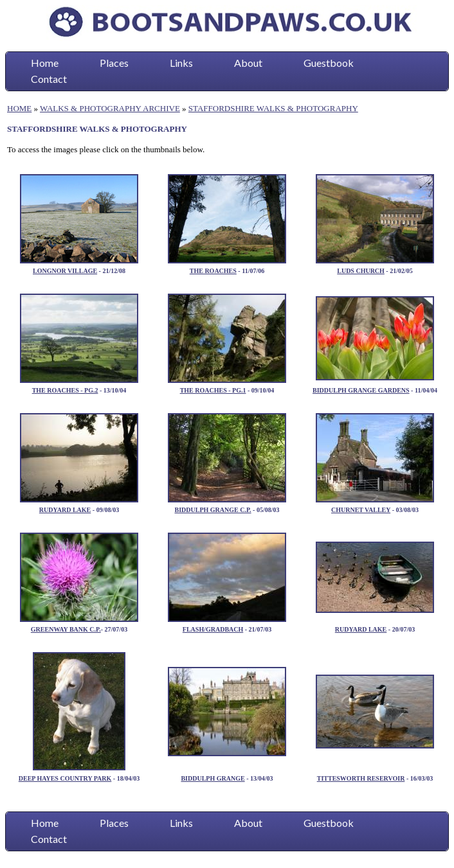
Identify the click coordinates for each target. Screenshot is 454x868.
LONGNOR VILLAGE (65, 271)
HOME (19, 108)
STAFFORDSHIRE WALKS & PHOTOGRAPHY (273, 108)
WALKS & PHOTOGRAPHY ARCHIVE (110, 108)
